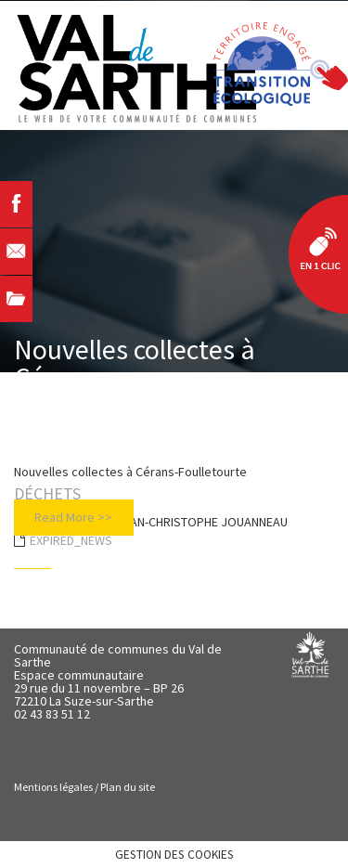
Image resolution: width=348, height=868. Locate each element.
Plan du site (128, 787)
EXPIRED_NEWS (71, 540)
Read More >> (73, 517)
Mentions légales (53, 787)
